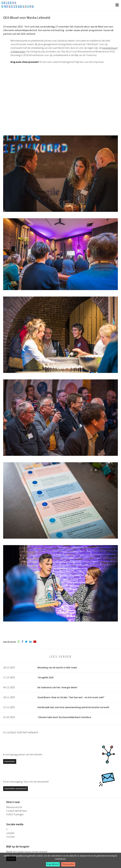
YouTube (10, 837)
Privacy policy (68, 864)
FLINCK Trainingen (15, 815)
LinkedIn (10, 833)
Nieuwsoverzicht (14, 807)
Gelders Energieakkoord (18, 5)
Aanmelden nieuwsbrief (16, 789)
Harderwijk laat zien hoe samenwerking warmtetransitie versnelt (73, 707)
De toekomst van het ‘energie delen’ (58, 687)
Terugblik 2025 (46, 678)
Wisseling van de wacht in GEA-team (57, 668)
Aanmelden (10, 761)
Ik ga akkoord (53, 864)
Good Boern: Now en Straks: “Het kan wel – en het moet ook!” (71, 697)
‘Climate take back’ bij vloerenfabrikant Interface (64, 717)
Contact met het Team (17, 811)
